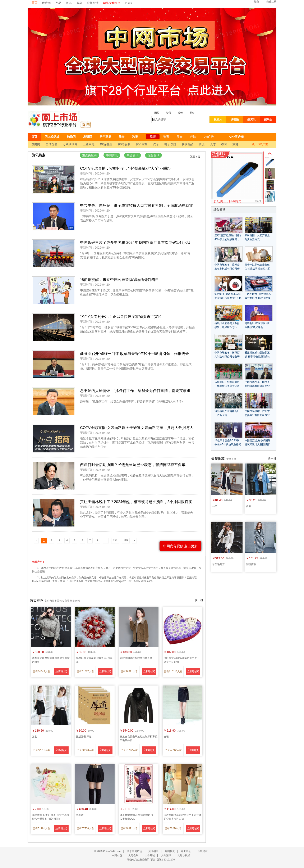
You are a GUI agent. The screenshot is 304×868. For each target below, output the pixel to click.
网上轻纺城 (52, 137)
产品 (58, 3)
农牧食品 (187, 144)
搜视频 (235, 119)
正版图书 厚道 (84, 737)
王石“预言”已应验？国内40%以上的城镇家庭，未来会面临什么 (228, 239)
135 (126, 541)
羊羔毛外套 (218, 564)
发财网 (88, 137)
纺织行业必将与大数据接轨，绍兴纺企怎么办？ (227, 327)
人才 (213, 144)
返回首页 (195, 157)
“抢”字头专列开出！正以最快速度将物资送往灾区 (121, 317)
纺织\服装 (124, 144)
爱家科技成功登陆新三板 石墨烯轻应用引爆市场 (257, 357)
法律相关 (153, 851)
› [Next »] (134, 541)
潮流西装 (251, 564)
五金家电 (89, 144)
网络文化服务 (112, 3)
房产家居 (105, 137)
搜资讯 (251, 119)
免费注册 (271, 2)
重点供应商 (89, 155)
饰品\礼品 (106, 144)
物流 (202, 144)
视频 (180, 113)
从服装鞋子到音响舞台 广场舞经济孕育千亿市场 (227, 386)
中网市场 (117, 855)
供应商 (46, 3)
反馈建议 (203, 851)
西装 (249, 506)
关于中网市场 (134, 851)
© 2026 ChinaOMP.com (107, 851)
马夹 (215, 506)
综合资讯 (153, 155)
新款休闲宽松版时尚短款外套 (136, 658)
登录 (257, 2)
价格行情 (93, 3)
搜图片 (218, 119)
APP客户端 (236, 137)
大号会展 (133, 855)
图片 (157, 113)
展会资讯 (133, 155)
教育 (224, 144)
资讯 (69, 3)
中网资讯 (112, 155)
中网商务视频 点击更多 (180, 546)
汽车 (135, 137)
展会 (79, 3)
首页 (34, 3)
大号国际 (166, 855)
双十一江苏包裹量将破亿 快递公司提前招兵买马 (257, 269)
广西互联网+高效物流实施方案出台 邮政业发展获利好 (258, 298)
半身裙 (80, 815)
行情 (193, 137)
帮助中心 (186, 851)
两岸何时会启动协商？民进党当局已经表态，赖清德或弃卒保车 (133, 465)
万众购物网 (70, 144)
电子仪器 (170, 144)
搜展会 (268, 119)
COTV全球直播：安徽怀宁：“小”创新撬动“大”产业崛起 (125, 168)
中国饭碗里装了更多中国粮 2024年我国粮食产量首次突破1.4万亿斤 (136, 243)
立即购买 (61, 672)
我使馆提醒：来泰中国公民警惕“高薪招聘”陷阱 (119, 280)
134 (115, 541)
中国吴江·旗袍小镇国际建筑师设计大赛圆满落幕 (257, 444)
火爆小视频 (184, 855)
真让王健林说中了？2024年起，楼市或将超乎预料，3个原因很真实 (136, 502)
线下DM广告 (260, 144)
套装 (34, 737)
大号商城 (150, 855)
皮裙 (166, 737)
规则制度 (170, 851)
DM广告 (209, 137)
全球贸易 (51, 144)
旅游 (122, 137)
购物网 (71, 137)
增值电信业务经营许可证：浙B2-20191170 (151, 860)
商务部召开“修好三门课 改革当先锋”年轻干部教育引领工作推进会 (135, 354)
